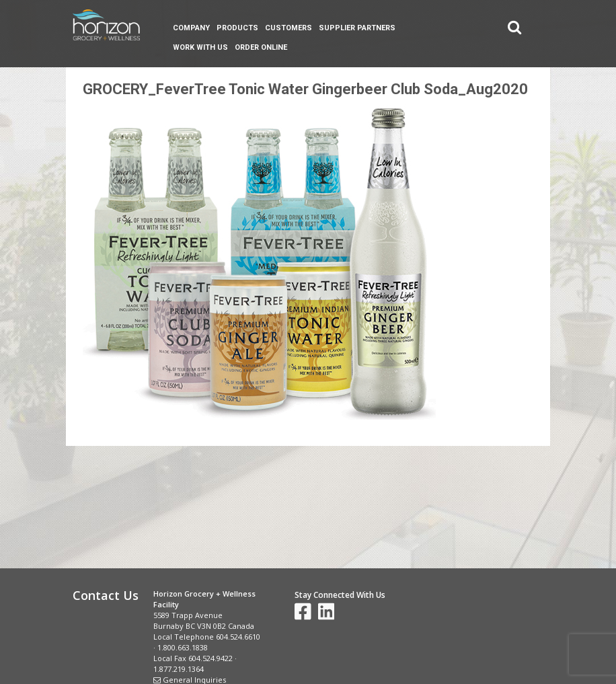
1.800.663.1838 (183, 647)
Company (191, 28)
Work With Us (200, 47)
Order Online (261, 47)
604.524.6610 (238, 637)
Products (237, 28)
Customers (288, 28)
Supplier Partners (357, 28)
